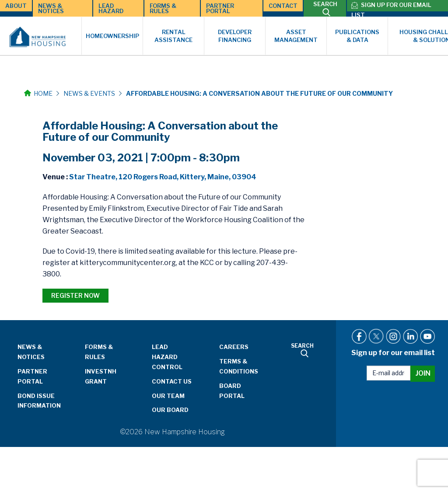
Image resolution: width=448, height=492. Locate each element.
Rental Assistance (173, 36)
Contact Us (172, 381)
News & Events (89, 93)
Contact (283, 6)
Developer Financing (235, 36)
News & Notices (51, 8)
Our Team (168, 396)
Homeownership (112, 36)
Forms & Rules (163, 8)
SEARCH (325, 8)
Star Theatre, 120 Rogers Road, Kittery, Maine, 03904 (163, 177)
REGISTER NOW (75, 295)
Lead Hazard (111, 8)
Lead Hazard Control (167, 357)
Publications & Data (357, 36)
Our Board (170, 410)
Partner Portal (220, 8)
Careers (234, 347)
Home (38, 93)
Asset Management (296, 36)
